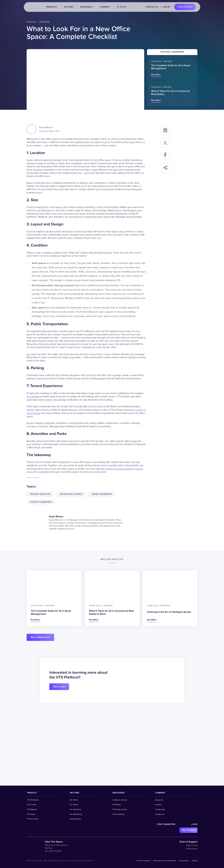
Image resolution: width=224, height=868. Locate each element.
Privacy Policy (184, 861)
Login (194, 824)
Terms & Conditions (143, 861)
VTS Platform (33, 800)
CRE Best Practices (41, 494)
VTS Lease (32, 804)
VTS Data (31, 814)
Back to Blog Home (40, 637)
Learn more (166, 767)
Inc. (28, 354)
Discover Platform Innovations (125, 767)
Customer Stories (120, 800)
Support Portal (192, 845)
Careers (159, 804)
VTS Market (32, 809)
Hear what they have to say (44, 767)
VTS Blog (117, 804)
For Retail (74, 804)
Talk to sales (185, 7)
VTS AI (122, 7)
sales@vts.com (192, 848)
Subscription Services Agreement (165, 861)
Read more (156, 75)
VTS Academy (119, 814)
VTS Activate (33, 396)
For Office (74, 800)
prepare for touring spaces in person (124, 468)
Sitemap (195, 861)
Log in (166, 7)
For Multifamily (76, 814)
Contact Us (152, 7)
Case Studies (75, 819)
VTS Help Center (120, 809)
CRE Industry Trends (72, 494)
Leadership (160, 809)
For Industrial (75, 809)
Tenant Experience (103, 494)
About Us (159, 800)
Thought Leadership (41, 502)
